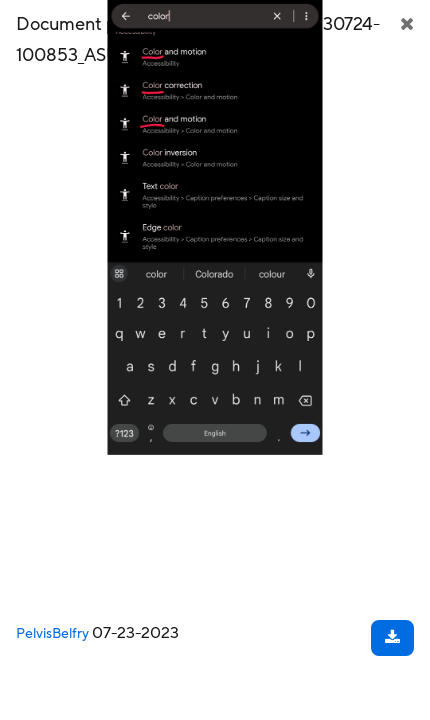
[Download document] (392, 638)
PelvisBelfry (52, 634)
